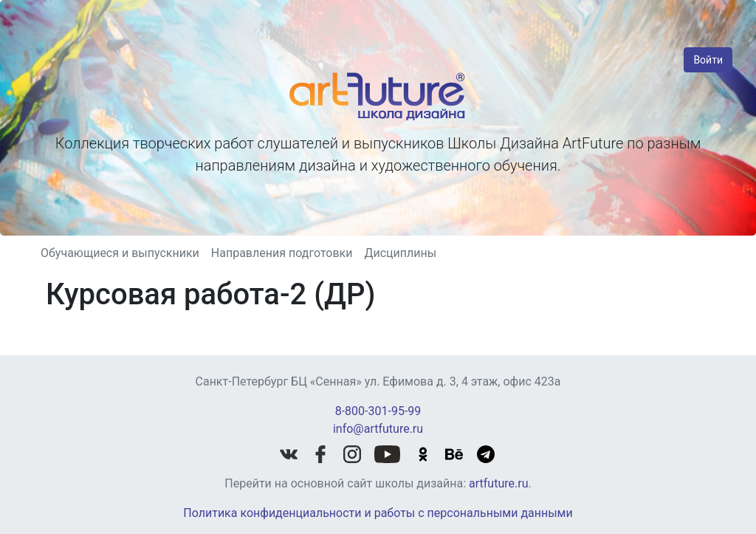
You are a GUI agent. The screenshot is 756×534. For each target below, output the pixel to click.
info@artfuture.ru (378, 429)
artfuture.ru (498, 483)
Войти (708, 60)
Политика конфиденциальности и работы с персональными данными (378, 513)
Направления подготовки (282, 253)
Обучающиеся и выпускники (120, 253)
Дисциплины (400, 253)
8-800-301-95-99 (378, 411)
